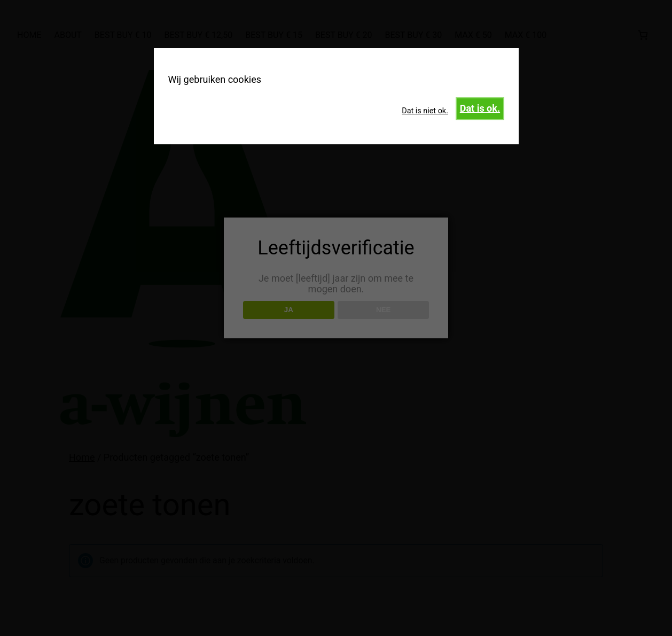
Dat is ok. (480, 108)
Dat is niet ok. (425, 111)
